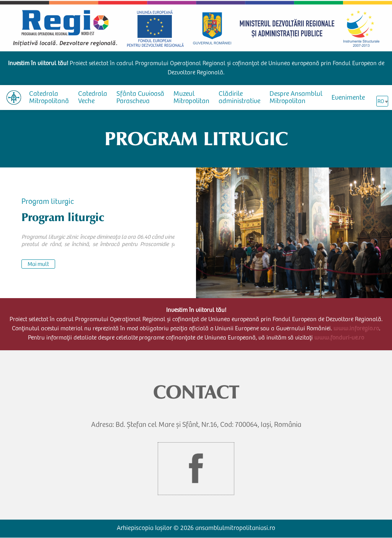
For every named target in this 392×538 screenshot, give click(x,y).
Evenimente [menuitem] (348, 98)
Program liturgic (48, 202)
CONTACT (196, 392)
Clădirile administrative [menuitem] (239, 98)
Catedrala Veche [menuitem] (93, 98)
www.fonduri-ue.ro (339, 338)
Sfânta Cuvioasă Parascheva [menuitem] (140, 98)
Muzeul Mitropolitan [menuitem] (191, 98)
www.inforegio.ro (356, 329)
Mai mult (38, 265)
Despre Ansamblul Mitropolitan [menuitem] (296, 98)
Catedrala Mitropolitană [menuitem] (49, 98)
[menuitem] (14, 98)
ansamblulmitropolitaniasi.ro (235, 529)
